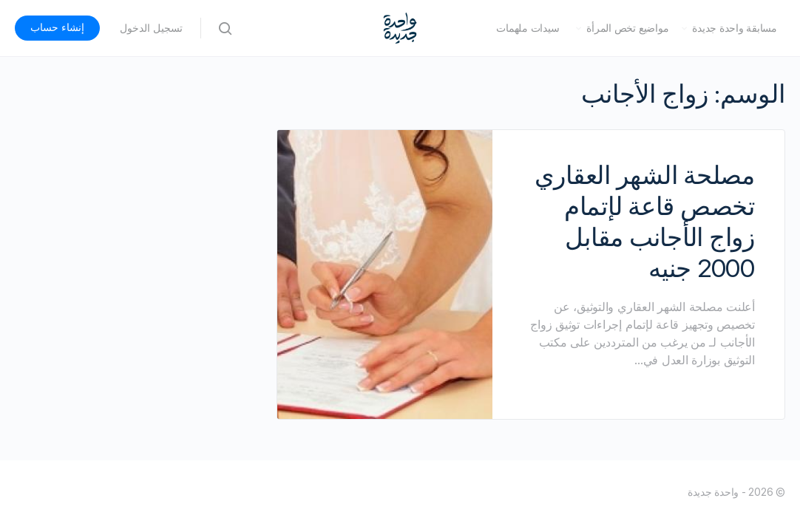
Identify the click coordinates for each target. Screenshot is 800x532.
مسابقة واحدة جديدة (735, 28)
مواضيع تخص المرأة (627, 28)
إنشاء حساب (57, 27)
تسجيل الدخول (151, 28)
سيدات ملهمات (528, 28)
